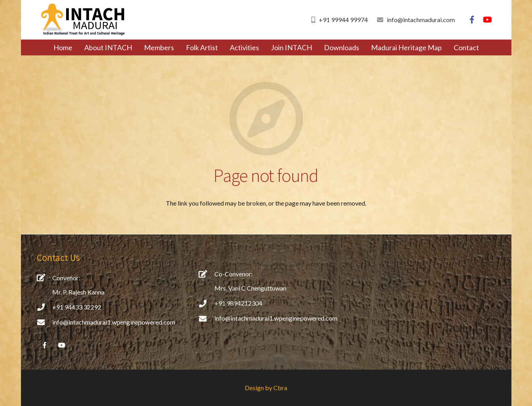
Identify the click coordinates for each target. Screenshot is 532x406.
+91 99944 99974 (343, 20)
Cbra (280, 388)
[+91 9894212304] (206, 303)
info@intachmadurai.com (421, 20)
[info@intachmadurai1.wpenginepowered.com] (45, 322)
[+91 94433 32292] (45, 307)
